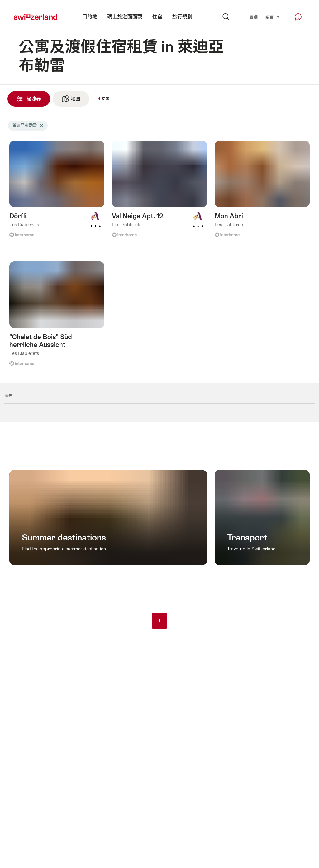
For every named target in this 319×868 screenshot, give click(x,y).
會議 (254, 17)
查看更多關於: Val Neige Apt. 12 (159, 193)
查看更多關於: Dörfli (57, 193)
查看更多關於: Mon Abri (262, 193)
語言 (273, 17)
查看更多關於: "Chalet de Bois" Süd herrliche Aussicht (57, 318)
